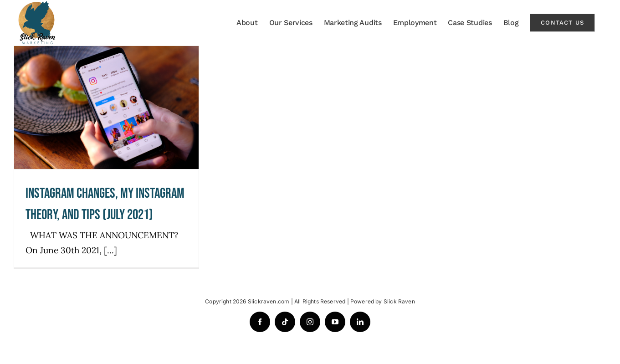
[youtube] (335, 322)
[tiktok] (285, 322)
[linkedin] (360, 322)
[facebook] (260, 322)
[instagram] (310, 322)
